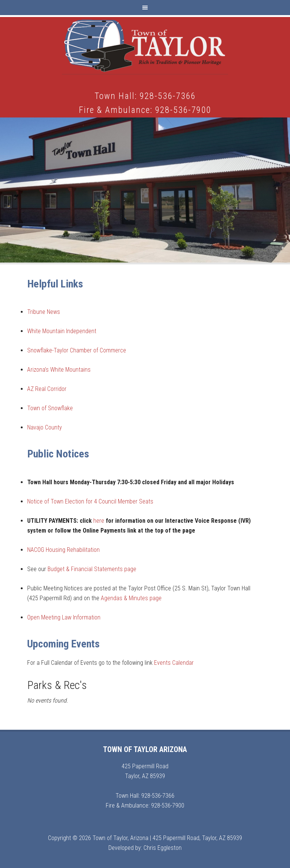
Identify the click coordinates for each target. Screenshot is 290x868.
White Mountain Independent (62, 331)
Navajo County (45, 427)
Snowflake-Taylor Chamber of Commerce (77, 350)
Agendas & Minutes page (131, 598)
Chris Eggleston (163, 848)
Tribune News (44, 312)
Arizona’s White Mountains (59, 370)
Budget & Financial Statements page (92, 569)
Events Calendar (174, 663)
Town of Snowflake (50, 408)
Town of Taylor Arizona (145, 45)
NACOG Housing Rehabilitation (63, 550)
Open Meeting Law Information (65, 617)
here (99, 521)
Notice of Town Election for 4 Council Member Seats (90, 501)
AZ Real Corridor (47, 389)
